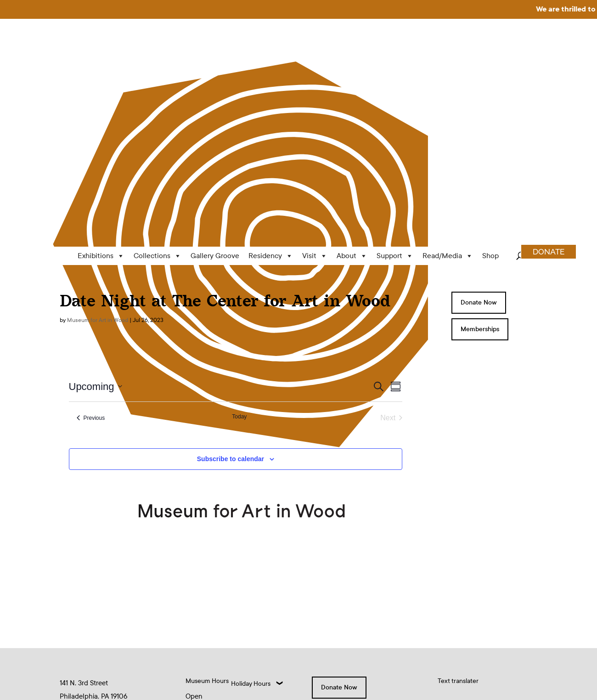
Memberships (480, 158)
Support (395, 85)
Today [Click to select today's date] (239, 245)
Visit (315, 85)
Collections (158, 85)
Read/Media (448, 85)
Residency (271, 85)
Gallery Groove (215, 85)
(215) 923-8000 (84, 567)
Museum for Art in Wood (98, 149)
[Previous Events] (91, 247)
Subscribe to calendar (231, 288)
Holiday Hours (251, 512)
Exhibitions (101, 85)
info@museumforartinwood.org (107, 546)
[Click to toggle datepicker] (96, 215)
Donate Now (479, 132)
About (352, 85)
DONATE (549, 81)
